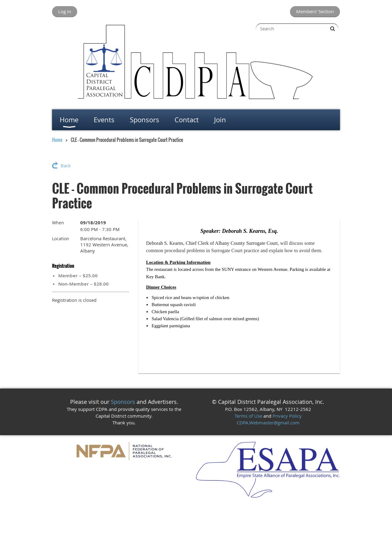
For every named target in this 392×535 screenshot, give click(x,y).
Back (66, 165)
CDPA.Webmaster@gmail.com (268, 423)
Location (61, 239)
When (58, 223)
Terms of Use (248, 416)
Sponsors (123, 402)
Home (57, 140)
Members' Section (315, 11)
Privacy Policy (287, 416)
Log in (65, 11)
